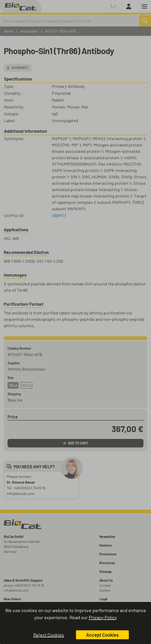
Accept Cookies (102, 635)
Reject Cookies (49, 635)
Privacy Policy (103, 617)
